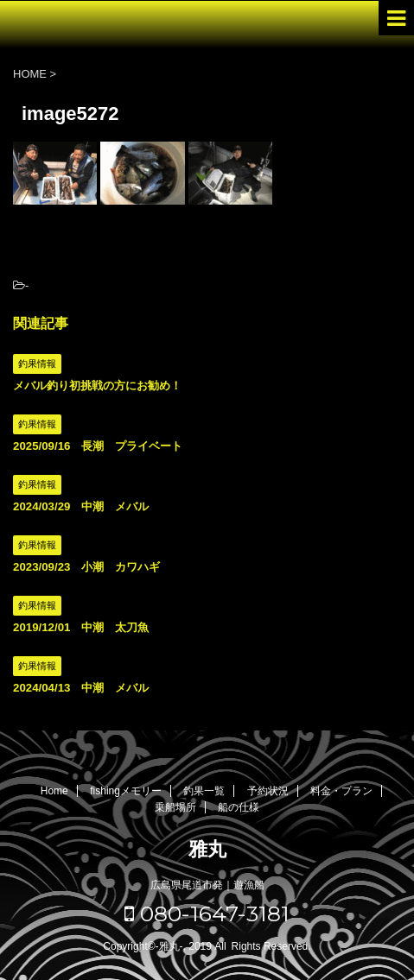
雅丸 (207, 849)
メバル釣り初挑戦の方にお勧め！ (97, 386)
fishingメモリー (126, 791)
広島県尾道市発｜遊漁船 (207, 885)
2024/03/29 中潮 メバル (81, 506)
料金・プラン (341, 791)
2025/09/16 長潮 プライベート (98, 446)
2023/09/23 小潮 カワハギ (86, 567)
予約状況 (268, 791)
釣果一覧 (204, 791)
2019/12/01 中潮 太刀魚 (81, 627)
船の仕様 (239, 807)
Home (54, 791)
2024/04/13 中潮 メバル (81, 688)
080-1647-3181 (207, 914)
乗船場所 (175, 807)
